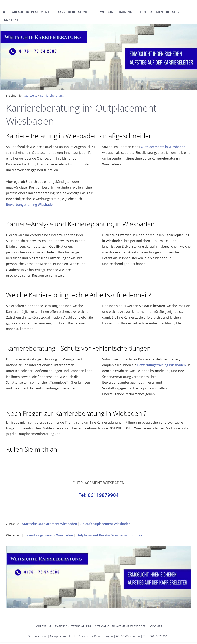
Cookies (156, 626)
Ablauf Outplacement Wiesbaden (105, 524)
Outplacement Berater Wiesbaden (102, 535)
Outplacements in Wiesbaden (163, 147)
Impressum (43, 626)
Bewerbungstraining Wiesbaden (30, 205)
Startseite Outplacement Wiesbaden (50, 524)
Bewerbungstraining (114, 12)
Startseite (31, 95)
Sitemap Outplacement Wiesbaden (121, 626)
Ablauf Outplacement (31, 12)
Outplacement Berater (160, 12)
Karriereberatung (73, 12)
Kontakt (11, 20)
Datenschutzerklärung (73, 626)
